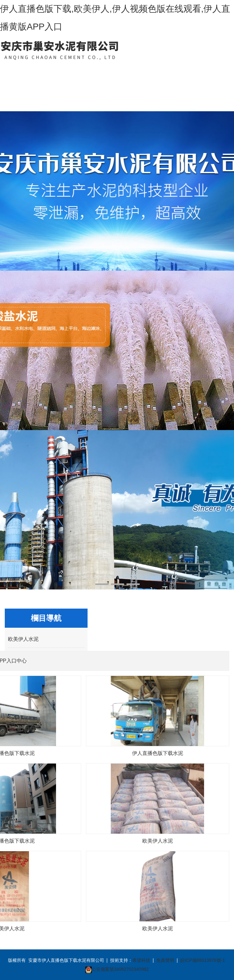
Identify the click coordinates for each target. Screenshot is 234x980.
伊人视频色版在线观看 (142, 86)
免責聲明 (165, 960)
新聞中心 (92, 70)
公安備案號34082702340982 (120, 969)
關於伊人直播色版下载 (42, 86)
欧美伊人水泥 (23, 639)
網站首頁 (17, 70)
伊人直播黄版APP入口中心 (67, 86)
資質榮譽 (117, 70)
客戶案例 (167, 70)
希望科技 (141, 960)
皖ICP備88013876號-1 (202, 960)
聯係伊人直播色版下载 (192, 86)
